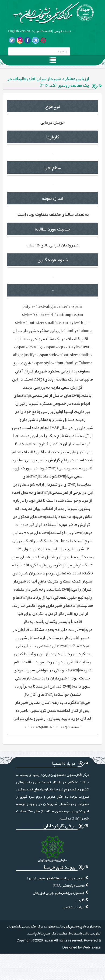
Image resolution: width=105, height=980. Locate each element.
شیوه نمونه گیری (53, 260)
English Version (19, 31)
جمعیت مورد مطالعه (52, 229)
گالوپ (83, 900)
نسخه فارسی (62, 31)
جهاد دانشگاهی (76, 907)
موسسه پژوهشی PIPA (71, 885)
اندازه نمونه (52, 198)
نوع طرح (52, 106)
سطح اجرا (53, 168)
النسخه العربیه (41, 31)
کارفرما (53, 137)
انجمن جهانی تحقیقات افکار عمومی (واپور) (58, 878)
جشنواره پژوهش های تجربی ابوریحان (61, 893)
